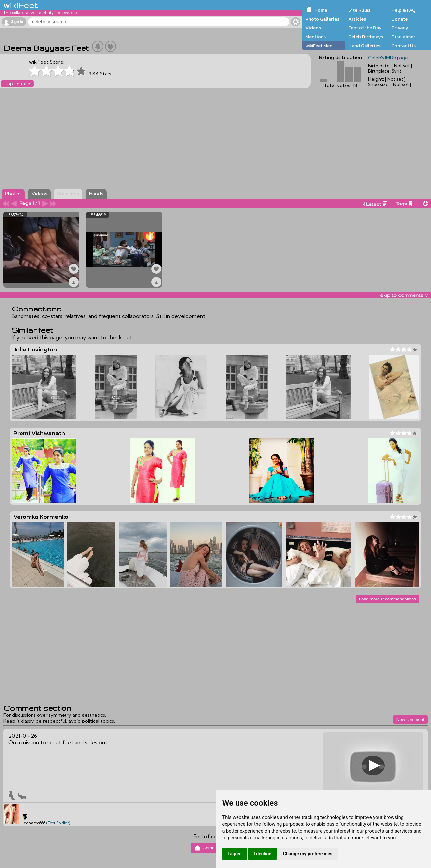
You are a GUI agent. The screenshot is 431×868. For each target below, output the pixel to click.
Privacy (400, 28)
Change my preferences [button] (308, 854)
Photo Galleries (322, 19)
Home (321, 10)
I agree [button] (235, 854)
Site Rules (359, 10)
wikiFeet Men (319, 46)
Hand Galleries (364, 46)
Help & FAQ (404, 10)
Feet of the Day (365, 28)
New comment (410, 719)
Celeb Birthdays (366, 37)
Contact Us (404, 46)
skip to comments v (404, 295)
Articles (357, 19)
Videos (313, 28)
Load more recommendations (388, 599)
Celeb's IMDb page (388, 58)
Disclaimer (403, 37)
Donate (399, 19)
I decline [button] (262, 854)
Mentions (316, 37)
